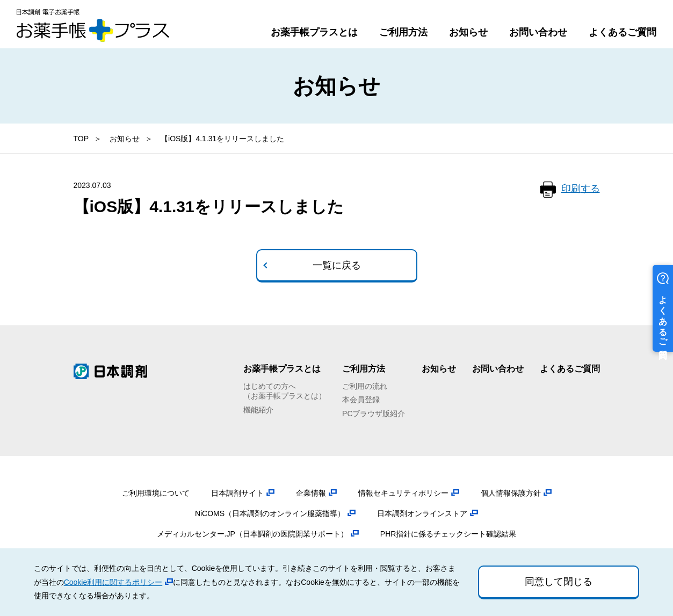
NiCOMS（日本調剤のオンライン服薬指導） (270, 513)
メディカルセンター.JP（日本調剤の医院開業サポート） (252, 534)
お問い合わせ (538, 32)
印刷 (581, 189)
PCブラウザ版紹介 (374, 414)
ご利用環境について (156, 493)
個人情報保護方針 (511, 493)
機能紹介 (258, 410)
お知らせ (468, 32)
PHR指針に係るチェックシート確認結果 (448, 534)
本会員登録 (361, 400)
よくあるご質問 (623, 32)
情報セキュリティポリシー (403, 493)
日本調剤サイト (237, 493)
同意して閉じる (559, 582)
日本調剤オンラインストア (422, 513)
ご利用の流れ (365, 386)
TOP (81, 139)
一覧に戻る (337, 265)
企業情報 (311, 493)
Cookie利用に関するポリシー (113, 582)
